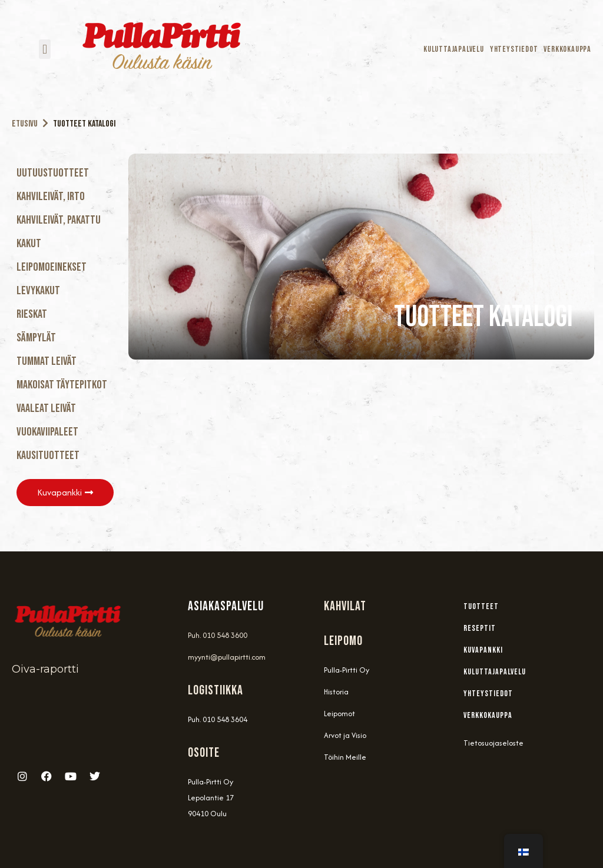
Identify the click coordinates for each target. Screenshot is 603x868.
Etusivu (25, 124)
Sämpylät (36, 338)
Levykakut (38, 291)
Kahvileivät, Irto (51, 197)
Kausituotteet (48, 455)
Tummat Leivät (47, 361)
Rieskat (32, 314)
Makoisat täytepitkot (62, 385)
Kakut (29, 244)
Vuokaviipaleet (47, 432)
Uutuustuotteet (53, 173)
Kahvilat (345, 606)
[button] (44, 49)
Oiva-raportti (45, 669)
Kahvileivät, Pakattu (59, 220)
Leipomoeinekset (52, 267)
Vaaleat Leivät (46, 408)
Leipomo (343, 641)
